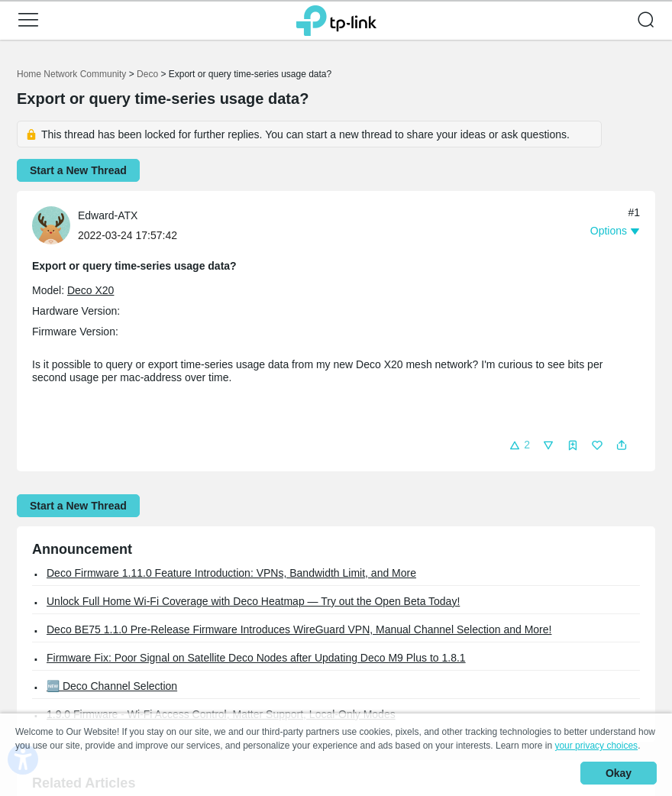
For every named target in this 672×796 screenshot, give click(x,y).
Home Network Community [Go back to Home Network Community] (71, 74)
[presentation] (51, 225)
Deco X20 (90, 290)
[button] (28, 20)
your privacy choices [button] (596, 746)
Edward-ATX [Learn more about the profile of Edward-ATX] (108, 215)
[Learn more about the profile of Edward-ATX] (55, 225)
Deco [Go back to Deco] (147, 74)
